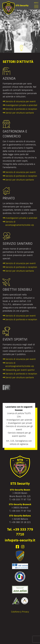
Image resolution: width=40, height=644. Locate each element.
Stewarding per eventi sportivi (20, 370)
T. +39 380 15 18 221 (20, 522)
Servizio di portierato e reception (21, 109)
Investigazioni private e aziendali (21, 105)
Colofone (15, 612)
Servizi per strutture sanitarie (20, 113)
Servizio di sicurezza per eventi (20, 101)
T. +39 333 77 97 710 (20, 499)
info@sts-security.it (20, 540)
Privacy (25, 612)
